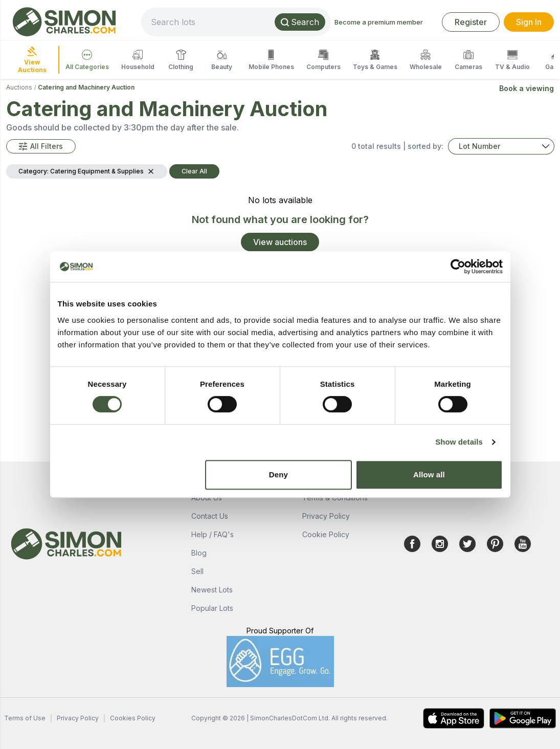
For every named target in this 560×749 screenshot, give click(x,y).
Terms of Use (25, 718)
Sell (197, 571)
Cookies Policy (133, 718)
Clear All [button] (194, 171)
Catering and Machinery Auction (86, 87)
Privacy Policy (326, 516)
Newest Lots (212, 590)
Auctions (19, 87)
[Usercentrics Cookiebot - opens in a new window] (458, 267)
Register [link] (471, 22)
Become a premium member (379, 22)
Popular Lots (212, 608)
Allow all (429, 475)
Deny (278, 475)
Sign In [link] (529, 22)
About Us (207, 498)
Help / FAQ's (212, 534)
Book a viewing (527, 88)
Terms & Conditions (335, 498)
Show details (459, 442)
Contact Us (210, 516)
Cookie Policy (326, 534)
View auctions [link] (280, 242)
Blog (199, 553)
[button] (41, 146)
